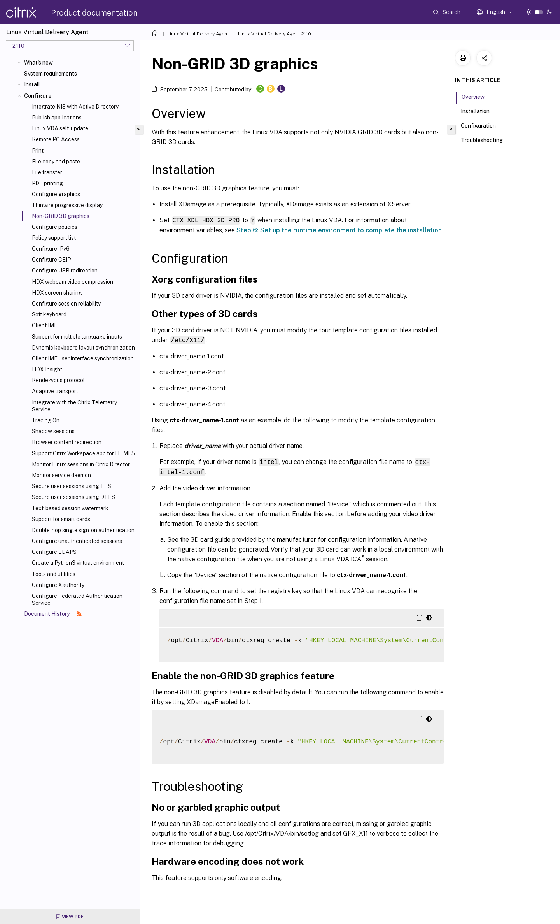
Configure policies (55, 227)
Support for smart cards (61, 519)
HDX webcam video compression (73, 282)
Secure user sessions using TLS (72, 486)
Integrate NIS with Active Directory (75, 107)
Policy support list (54, 238)
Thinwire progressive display (67, 205)
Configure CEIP (51, 260)
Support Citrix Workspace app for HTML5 (83, 453)
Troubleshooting (486, 139)
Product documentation (94, 13)
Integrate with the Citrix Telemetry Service (74, 406)
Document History (53, 614)
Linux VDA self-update (60, 128)
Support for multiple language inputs (77, 337)
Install (32, 84)
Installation (479, 111)
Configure (38, 96)
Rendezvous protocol (58, 380)
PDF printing (47, 183)
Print (38, 151)
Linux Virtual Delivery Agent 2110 (275, 34)
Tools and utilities (54, 574)
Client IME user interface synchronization (83, 358)
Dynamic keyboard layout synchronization (83, 348)
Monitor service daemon (61, 475)
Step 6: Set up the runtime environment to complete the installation (339, 230)
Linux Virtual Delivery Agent (198, 34)
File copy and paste (56, 162)
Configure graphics (56, 194)
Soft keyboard (49, 314)
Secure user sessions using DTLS (73, 497)
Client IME (45, 325)
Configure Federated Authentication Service (77, 599)
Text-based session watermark (70, 508)
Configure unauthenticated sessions (77, 541)
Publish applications (57, 118)
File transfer (47, 172)
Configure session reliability (66, 304)
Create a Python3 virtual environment (78, 563)
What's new (38, 63)
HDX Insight (47, 369)
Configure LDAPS (54, 552)
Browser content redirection (67, 442)
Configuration (483, 125)
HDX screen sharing (57, 293)
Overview (477, 96)
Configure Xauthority (58, 585)
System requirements (51, 74)
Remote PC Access (56, 139)
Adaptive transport (55, 391)
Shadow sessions (53, 431)
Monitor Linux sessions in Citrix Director (81, 464)
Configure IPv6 (51, 249)
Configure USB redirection (65, 271)
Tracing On (46, 420)
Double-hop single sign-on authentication (83, 530)
